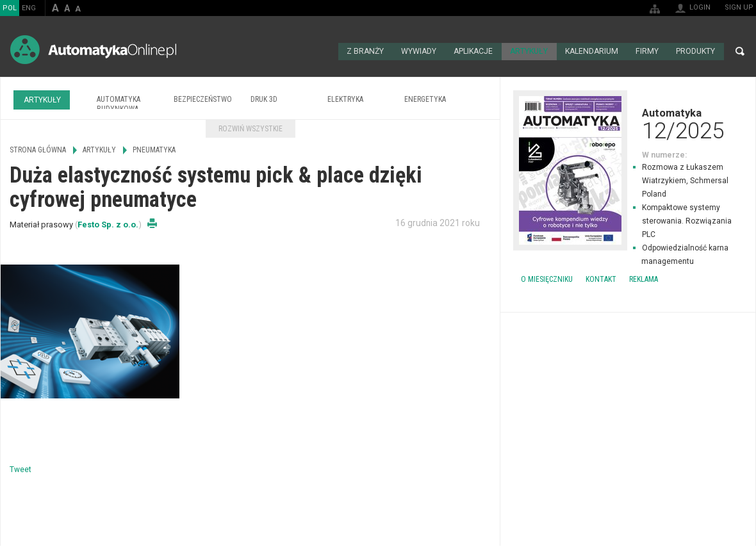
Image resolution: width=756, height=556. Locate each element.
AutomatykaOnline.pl (93, 50)
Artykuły (530, 51)
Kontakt (601, 279)
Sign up (739, 7)
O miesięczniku (547, 279)
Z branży (365, 51)
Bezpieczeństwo (203, 99)
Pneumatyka (154, 149)
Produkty (695, 51)
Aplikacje (474, 51)
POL (10, 8)
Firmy (647, 51)
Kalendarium (592, 51)
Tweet (21, 468)
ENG (29, 8)
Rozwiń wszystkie (251, 128)
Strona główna (324, 51)
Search (740, 51)
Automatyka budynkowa (119, 103)
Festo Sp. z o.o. (108, 223)
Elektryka (345, 99)
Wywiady (419, 51)
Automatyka (628, 123)
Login (700, 7)
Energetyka (425, 99)
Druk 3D (264, 99)
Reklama (644, 279)
